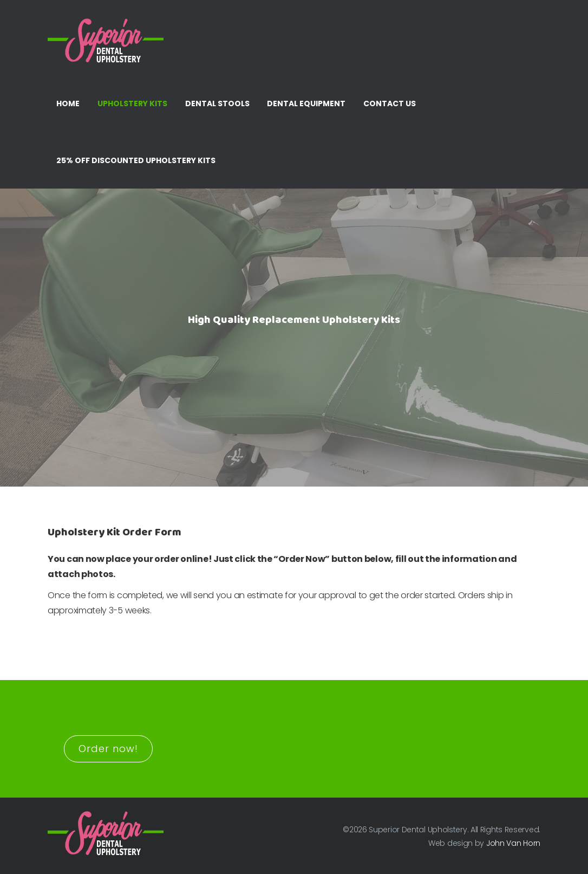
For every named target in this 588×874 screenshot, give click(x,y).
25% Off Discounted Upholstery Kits (136, 160)
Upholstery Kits (132, 103)
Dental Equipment (306, 103)
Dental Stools (217, 103)
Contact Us (390, 103)
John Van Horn (513, 843)
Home (68, 103)
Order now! (108, 749)
